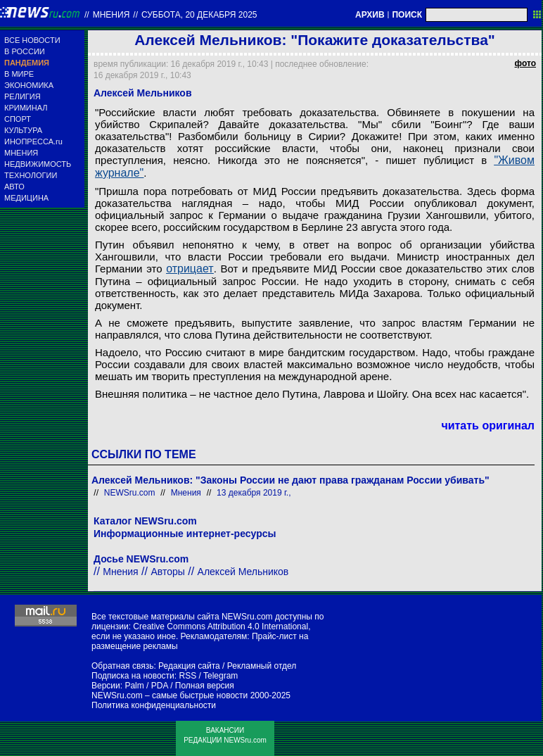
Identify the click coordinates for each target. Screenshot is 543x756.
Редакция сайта (189, 666)
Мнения (111, 15)
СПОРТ (18, 119)
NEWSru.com (130, 493)
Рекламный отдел (262, 666)
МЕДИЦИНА (26, 198)
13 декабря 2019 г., (254, 493)
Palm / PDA (146, 686)
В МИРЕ (19, 74)
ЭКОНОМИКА (29, 85)
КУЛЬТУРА (23, 130)
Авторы (167, 572)
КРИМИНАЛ (26, 108)
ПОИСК (407, 15)
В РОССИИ (25, 51)
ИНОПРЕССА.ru (33, 141)
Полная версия (205, 686)
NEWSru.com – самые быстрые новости (170, 695)
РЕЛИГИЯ (23, 96)
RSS (187, 676)
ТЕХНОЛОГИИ (31, 175)
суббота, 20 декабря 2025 (199, 15)
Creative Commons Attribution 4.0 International (221, 626)
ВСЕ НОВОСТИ (32, 40)
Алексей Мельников (243, 572)
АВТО (14, 187)
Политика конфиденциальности (154, 705)
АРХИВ (370, 15)
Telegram (221, 676)
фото (525, 63)
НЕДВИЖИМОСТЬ (38, 164)
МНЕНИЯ (21, 153)
